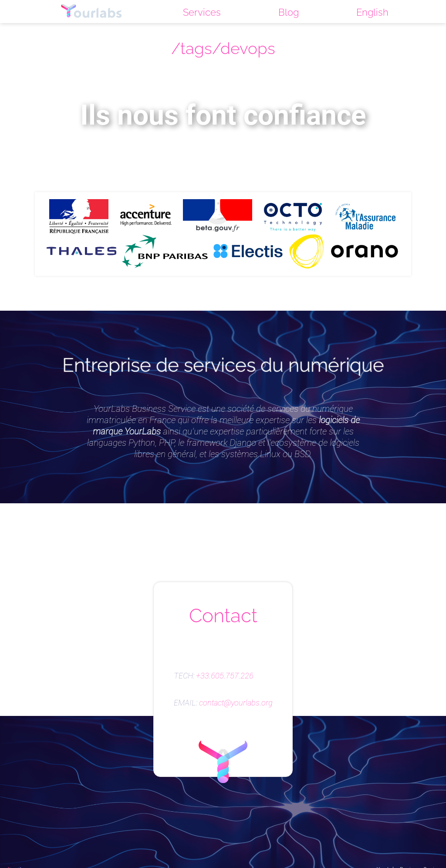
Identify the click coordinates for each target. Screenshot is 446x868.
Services (202, 12)
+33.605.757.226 (225, 676)
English (372, 12)
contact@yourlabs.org (236, 703)
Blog (289, 12)
